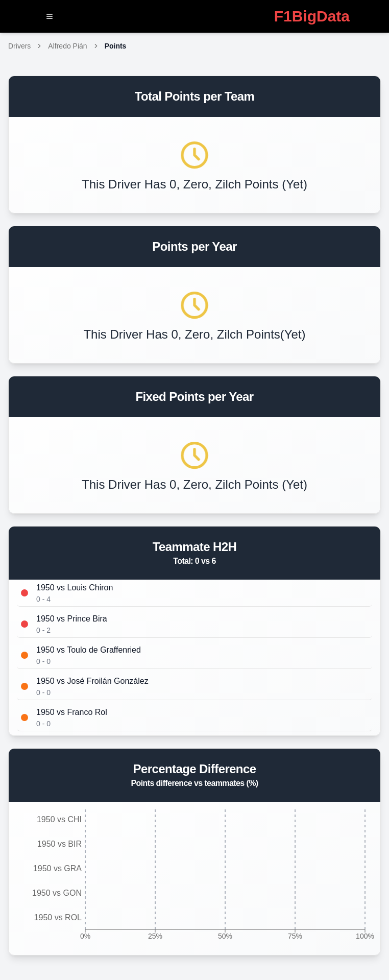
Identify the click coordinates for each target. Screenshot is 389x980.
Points (116, 46)
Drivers (19, 46)
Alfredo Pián (67, 46)
